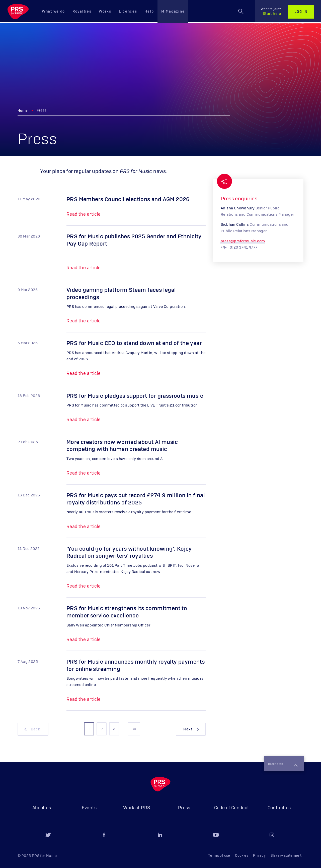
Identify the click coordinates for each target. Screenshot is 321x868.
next (192, 729)
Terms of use (219, 856)
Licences (128, 12)
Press (184, 808)
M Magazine (173, 12)
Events (89, 808)
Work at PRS (137, 808)
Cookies (242, 856)
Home (23, 111)
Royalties (82, 12)
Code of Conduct (232, 808)
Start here (271, 12)
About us (42, 808)
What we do (53, 12)
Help (149, 12)
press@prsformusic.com (243, 241)
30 (134, 729)
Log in (301, 12)
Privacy (259, 856)
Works (105, 12)
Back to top (280, 762)
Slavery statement (286, 856)
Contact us (279, 808)
